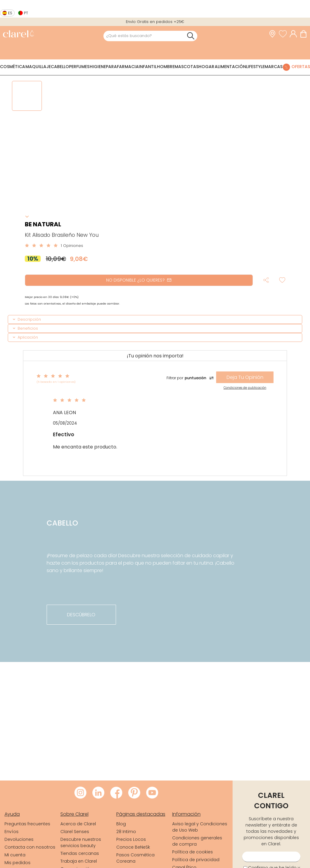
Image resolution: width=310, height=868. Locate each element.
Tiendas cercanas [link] (80, 853)
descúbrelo (81, 615)
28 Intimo (126, 832)
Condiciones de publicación (245, 388)
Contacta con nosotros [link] (30, 847)
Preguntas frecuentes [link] (27, 824)
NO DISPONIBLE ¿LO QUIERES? (139, 280)
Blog (121, 824)
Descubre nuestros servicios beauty (81, 842)
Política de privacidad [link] (196, 860)
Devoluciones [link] (19, 839)
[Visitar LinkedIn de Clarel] (98, 793)
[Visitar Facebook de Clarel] (116, 793)
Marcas (274, 67)
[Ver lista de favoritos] (284, 34)
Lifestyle (255, 67)
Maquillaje (38, 67)
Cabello (60, 67)
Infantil (148, 67)
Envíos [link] (12, 832)
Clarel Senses (75, 832)
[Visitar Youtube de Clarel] (152, 793)
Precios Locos (131, 839)
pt (26, 13)
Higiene (98, 67)
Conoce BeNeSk (133, 847)
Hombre (166, 67)
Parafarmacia (122, 67)
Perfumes (79, 67)
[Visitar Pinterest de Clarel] (134, 793)
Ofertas (301, 67)
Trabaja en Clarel (79, 861)
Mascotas (187, 67)
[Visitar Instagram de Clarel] (80, 793)
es (10, 13)
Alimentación (230, 67)
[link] (18, 34)
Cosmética (13, 67)
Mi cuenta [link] (15, 855)
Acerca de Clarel (78, 824)
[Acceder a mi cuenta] (295, 34)
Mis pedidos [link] (17, 863)
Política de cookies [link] (193, 852)
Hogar (206, 67)
